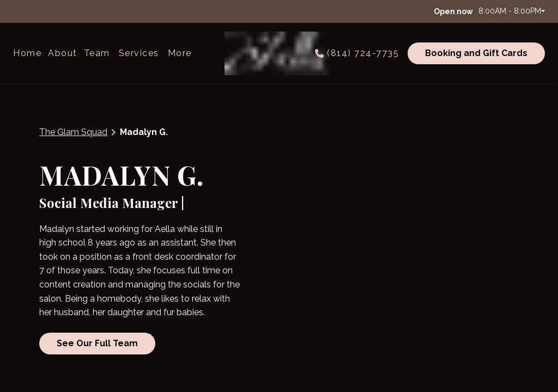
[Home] (29, 53)
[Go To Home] (279, 53)
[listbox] (63, 53)
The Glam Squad (73, 132)
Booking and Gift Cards (476, 53)
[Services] (139, 53)
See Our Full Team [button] (97, 343)
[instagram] (34, 11)
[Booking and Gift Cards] (475, 53)
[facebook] (19, 11)
